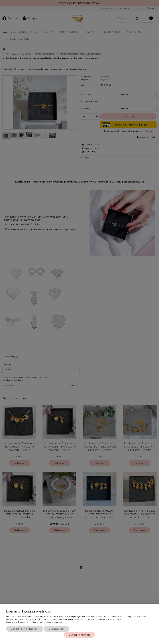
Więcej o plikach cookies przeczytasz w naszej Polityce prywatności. (34, 622)
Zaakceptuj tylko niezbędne (25, 629)
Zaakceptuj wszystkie (79, 635)
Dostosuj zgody (57, 629)
